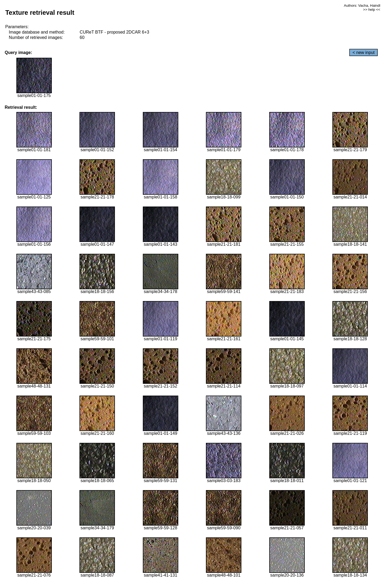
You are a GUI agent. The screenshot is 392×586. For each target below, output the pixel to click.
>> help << (372, 10)
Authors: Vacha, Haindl (362, 6)
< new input (364, 53)
